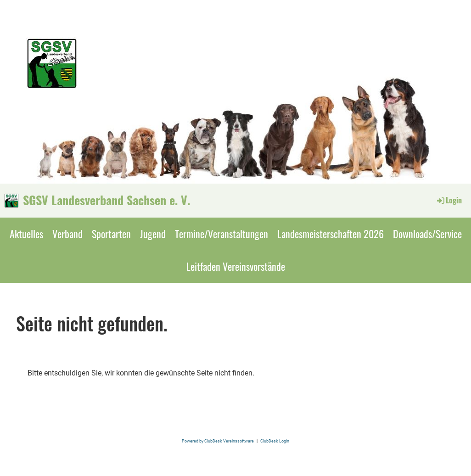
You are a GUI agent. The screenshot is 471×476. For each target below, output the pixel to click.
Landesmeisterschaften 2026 (331, 234)
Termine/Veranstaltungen (221, 234)
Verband (67, 234)
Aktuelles (26, 234)
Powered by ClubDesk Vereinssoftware (218, 441)
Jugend (153, 234)
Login (449, 200)
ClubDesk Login (275, 441)
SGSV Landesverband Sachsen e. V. (107, 200)
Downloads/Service (427, 234)
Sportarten (111, 234)
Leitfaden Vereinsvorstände (236, 266)
